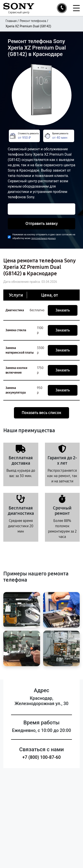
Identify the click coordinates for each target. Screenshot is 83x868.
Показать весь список (41, 413)
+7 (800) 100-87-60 (42, 757)
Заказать (63, 310)
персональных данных (43, 238)
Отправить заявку (42, 224)
